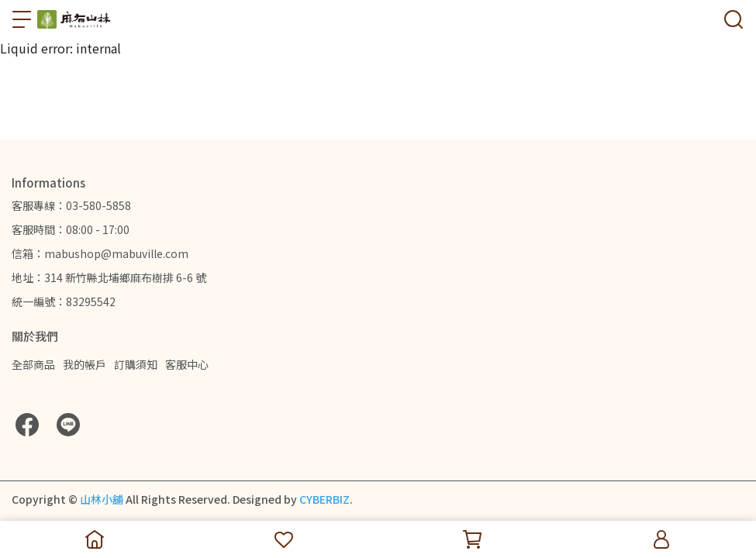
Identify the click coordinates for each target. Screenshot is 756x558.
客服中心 (187, 364)
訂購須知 (136, 364)
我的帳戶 (85, 364)
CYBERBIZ (324, 499)
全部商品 (33, 364)
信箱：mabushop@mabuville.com (100, 253)
